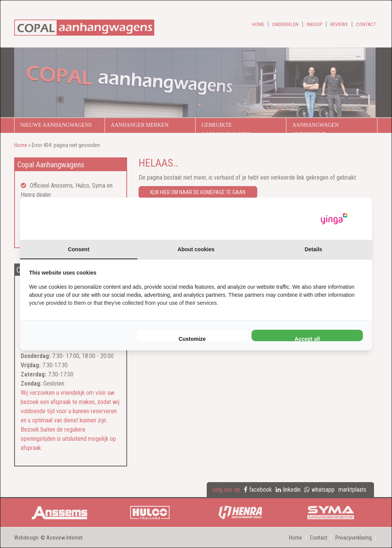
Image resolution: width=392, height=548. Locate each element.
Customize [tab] (192, 339)
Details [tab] (314, 249)
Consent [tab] (78, 249)
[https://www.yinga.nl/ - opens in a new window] (334, 219)
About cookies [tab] (196, 249)
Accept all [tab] (307, 339)
